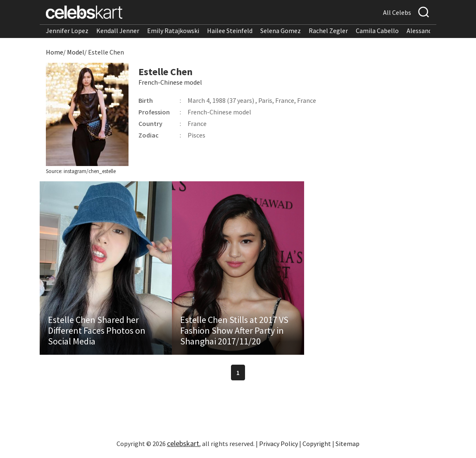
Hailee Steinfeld (230, 31)
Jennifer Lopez (67, 31)
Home (55, 52)
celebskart (183, 443)
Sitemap (347, 444)
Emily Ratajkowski (173, 31)
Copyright (317, 444)
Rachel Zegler (328, 31)
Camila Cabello (377, 31)
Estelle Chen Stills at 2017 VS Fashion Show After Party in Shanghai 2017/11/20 (234, 330)
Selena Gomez (281, 31)
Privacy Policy (278, 444)
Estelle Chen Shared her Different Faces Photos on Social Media (97, 330)
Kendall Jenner (118, 31)
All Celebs (397, 12)
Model (76, 52)
